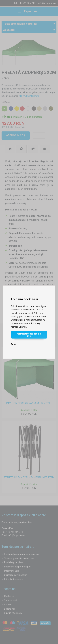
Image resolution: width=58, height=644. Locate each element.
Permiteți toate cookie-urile (29, 335)
